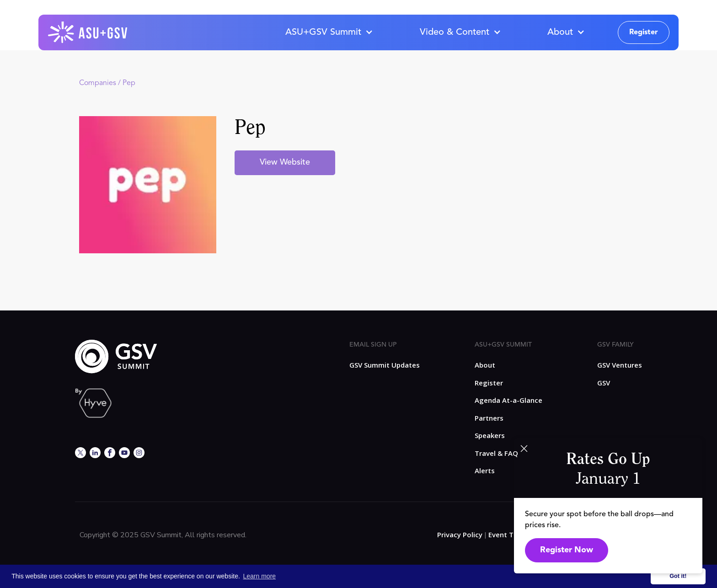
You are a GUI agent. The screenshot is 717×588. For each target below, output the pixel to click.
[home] (88, 32)
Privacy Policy (460, 535)
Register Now (567, 550)
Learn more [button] (260, 576)
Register (644, 32)
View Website (285, 162)
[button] (329, 32)
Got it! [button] (678, 576)
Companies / (101, 83)
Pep (129, 83)
